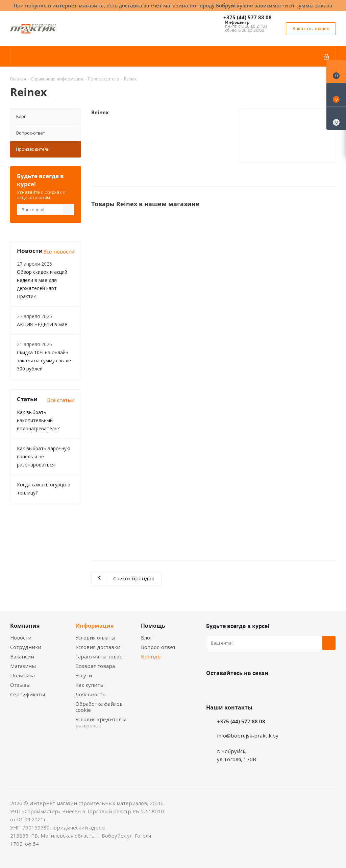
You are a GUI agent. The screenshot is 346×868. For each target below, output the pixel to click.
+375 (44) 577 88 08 (248, 17)
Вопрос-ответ (31, 133)
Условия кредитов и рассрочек (101, 722)
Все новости (59, 251)
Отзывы (20, 685)
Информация (94, 626)
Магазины (23, 666)
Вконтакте (213, 689)
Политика (22, 675)
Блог (21, 116)
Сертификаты (28, 694)
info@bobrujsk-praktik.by (248, 736)
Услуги (84, 675)
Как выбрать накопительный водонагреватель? (38, 420)
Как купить (89, 685)
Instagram (247, 689)
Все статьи (61, 400)
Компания (25, 626)
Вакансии (22, 656)
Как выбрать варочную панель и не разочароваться (44, 456)
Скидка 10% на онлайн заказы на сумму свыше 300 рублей (44, 360)
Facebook (230, 689)
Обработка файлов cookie (99, 707)
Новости (21, 637)
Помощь (153, 626)
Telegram (264, 689)
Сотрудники (26, 647)
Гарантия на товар (99, 656)
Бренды (151, 656)
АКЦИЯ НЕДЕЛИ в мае (42, 324)
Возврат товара (95, 666)
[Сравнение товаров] (336, 118)
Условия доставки (98, 647)
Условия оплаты (95, 637)
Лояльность (91, 694)
